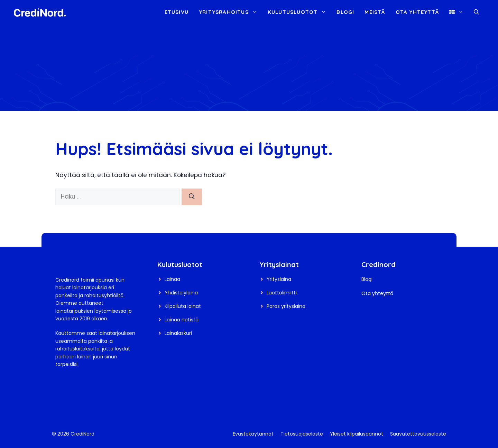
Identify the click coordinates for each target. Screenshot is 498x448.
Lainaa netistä (182, 320)
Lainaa (172, 279)
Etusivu (177, 12)
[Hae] (192, 197)
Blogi (345, 12)
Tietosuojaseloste (302, 434)
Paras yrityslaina (286, 306)
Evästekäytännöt (253, 434)
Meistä (375, 12)
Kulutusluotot (300, 12)
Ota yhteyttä (417, 12)
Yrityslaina (279, 279)
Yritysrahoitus (231, 12)
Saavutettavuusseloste (418, 434)
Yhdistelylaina (181, 293)
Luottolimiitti (282, 293)
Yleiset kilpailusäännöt (357, 434)
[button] (476, 12)
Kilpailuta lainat (183, 306)
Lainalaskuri (178, 333)
